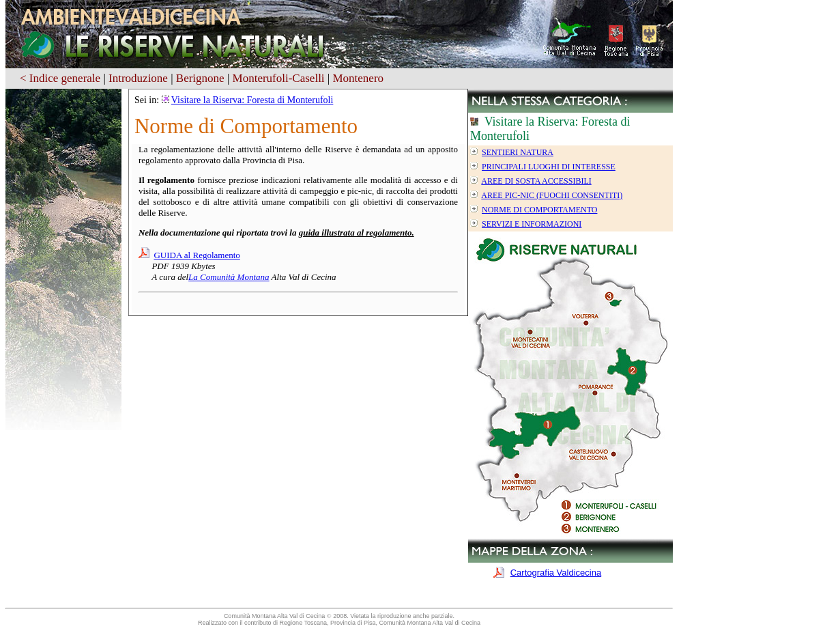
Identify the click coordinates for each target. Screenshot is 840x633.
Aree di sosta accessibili (536, 181)
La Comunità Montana (229, 277)
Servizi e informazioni (532, 224)
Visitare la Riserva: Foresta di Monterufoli (252, 100)
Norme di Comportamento (539, 210)
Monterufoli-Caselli (279, 78)
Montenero (358, 78)
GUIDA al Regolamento (197, 255)
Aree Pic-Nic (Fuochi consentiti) (552, 195)
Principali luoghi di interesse (549, 167)
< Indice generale (60, 78)
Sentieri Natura (518, 152)
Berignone (200, 78)
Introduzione (138, 78)
